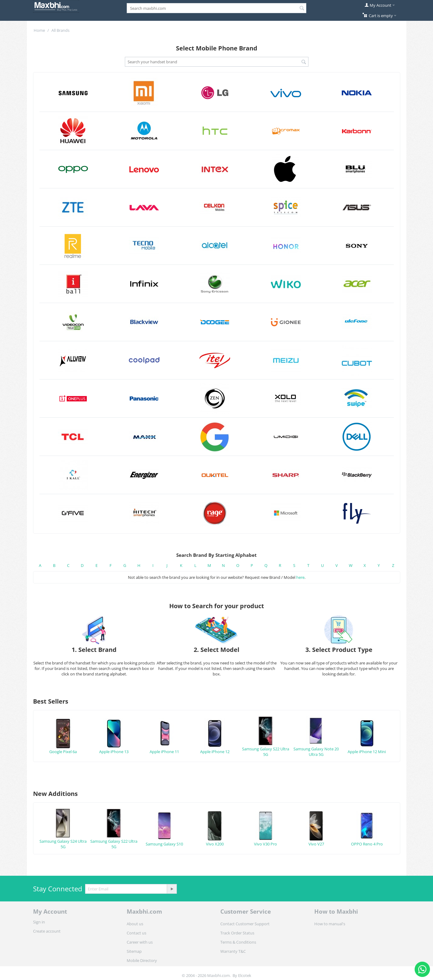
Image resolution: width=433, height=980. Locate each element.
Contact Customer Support (245, 924)
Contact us (136, 933)
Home (39, 30)
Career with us (140, 942)
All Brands (60, 30)
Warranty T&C (233, 951)
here (300, 577)
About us (135, 924)
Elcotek (245, 975)
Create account (47, 931)
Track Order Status (237, 933)
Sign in (39, 922)
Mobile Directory (142, 960)
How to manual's (330, 924)
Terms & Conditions (238, 942)
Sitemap (134, 951)
